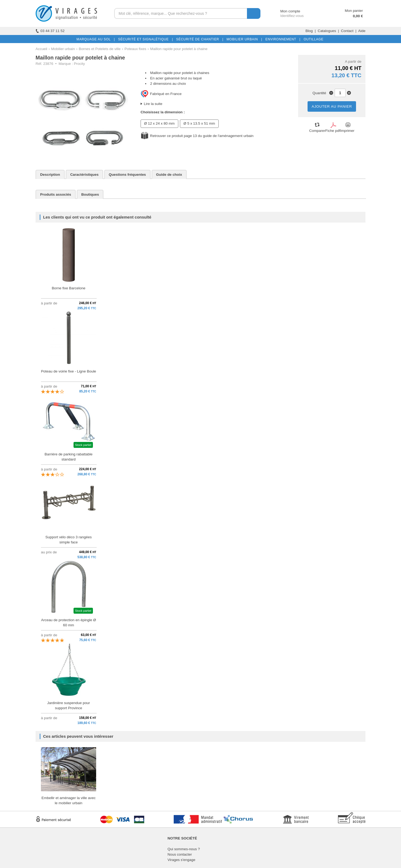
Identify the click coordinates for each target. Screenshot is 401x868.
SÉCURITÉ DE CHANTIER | (199, 39)
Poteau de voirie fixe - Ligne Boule (69, 371)
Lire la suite (153, 104)
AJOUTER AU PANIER (332, 106)
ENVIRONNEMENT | (282, 39)
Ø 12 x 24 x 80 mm (159, 123)
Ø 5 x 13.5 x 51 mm (199, 123)
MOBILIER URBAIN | (243, 39)
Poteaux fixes (135, 49)
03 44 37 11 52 (50, 31)
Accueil (41, 49)
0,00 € (358, 16)
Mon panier (354, 11)
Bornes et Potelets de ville (100, 49)
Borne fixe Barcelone (69, 288)
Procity (79, 64)
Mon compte (285, 11)
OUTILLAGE (312, 39)
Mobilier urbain (63, 49)
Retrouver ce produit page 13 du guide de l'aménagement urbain (202, 136)
